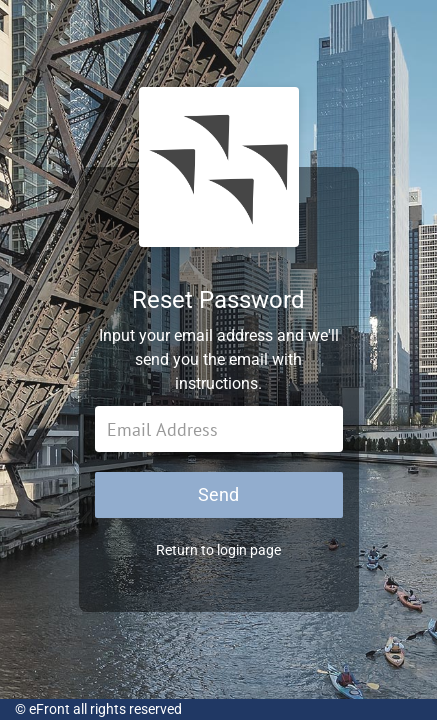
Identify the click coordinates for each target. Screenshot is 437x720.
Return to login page (218, 550)
